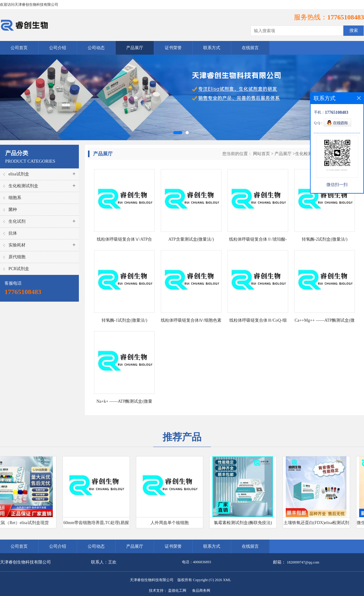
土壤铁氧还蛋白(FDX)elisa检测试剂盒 (318, 524)
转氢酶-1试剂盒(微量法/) (125, 320)
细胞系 (15, 198)
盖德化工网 (177, 591)
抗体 (13, 233)
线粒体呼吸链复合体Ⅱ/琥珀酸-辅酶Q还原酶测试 (258, 240)
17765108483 (346, 17)
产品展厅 (135, 48)
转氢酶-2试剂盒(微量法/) (325, 239)
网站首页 (261, 154)
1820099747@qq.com (303, 562)
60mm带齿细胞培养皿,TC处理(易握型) (97, 524)
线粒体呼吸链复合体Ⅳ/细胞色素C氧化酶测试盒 (191, 322)
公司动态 (96, 48)
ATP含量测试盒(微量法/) (191, 239)
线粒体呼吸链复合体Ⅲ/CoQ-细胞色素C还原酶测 (258, 322)
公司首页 (19, 48)
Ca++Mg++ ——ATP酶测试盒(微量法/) (325, 322)
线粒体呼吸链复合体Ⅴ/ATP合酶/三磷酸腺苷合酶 (125, 240)
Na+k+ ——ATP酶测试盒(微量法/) (124, 403)
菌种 (13, 210)
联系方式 (212, 48)
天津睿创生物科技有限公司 (152, 580)
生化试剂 (17, 221)
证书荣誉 (173, 48)
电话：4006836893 (197, 562)
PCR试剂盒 (19, 269)
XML (227, 580)
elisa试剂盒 (19, 174)
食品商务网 (201, 591)
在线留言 (250, 48)
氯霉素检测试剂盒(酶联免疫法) (244, 523)
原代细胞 (17, 257)
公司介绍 (58, 48)
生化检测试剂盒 (23, 186)
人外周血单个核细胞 (171, 523)
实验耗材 (17, 245)
